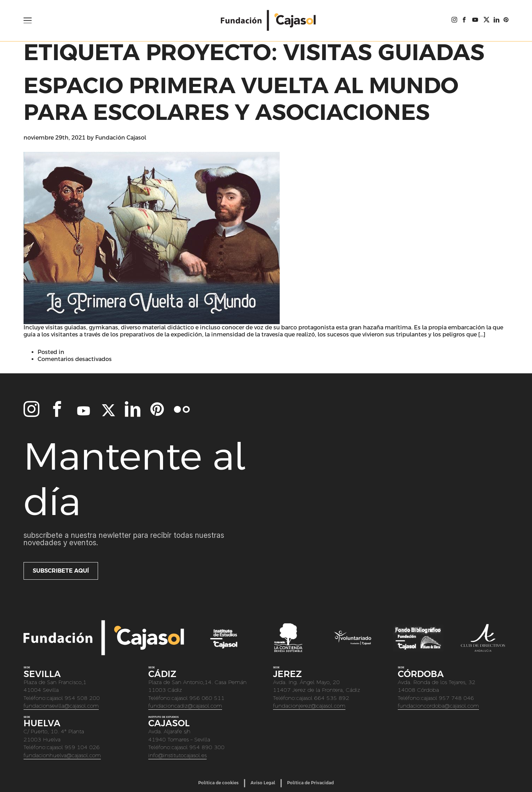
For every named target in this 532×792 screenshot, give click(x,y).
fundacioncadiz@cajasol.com (185, 706)
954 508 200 (82, 698)
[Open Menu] (28, 20)
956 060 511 (207, 698)
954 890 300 (207, 747)
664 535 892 (332, 698)
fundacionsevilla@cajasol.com (61, 706)
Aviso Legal (263, 783)
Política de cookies (218, 783)
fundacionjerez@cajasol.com (309, 706)
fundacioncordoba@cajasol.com (438, 706)
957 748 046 (456, 698)
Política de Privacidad (310, 783)
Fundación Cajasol (121, 138)
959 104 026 (82, 747)
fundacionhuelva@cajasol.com (62, 755)
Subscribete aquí (61, 571)
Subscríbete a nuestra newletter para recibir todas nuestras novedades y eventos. (124, 539)
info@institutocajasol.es (177, 755)
